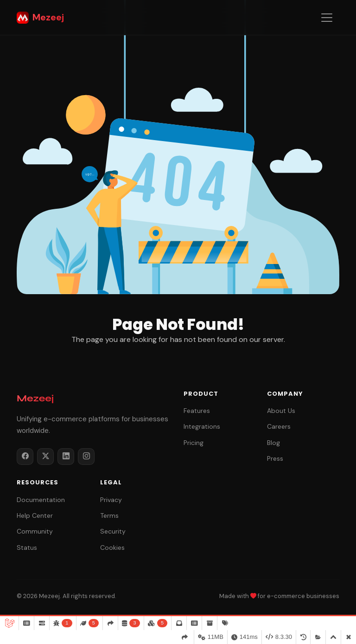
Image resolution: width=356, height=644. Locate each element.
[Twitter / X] (45, 457)
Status (27, 547)
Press (275, 458)
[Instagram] (86, 457)
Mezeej (40, 17)
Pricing (194, 443)
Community (35, 531)
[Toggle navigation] (327, 18)
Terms (109, 515)
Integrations (202, 426)
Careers (279, 426)
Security (113, 531)
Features (197, 411)
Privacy (111, 500)
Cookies (112, 547)
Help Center (35, 515)
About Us (281, 411)
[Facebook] (25, 457)
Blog (273, 443)
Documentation (41, 500)
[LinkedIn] (66, 457)
